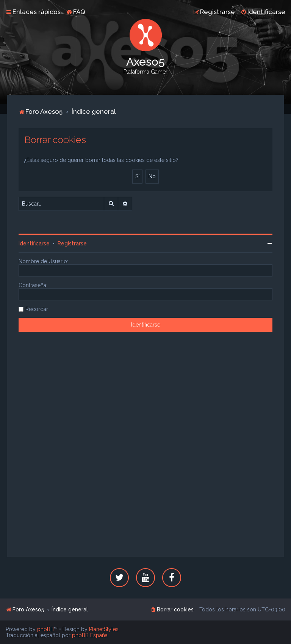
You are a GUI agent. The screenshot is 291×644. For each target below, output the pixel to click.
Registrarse (72, 243)
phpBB (45, 629)
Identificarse (34, 243)
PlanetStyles (104, 629)
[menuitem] (76, 12)
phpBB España (90, 635)
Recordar (37, 309)
